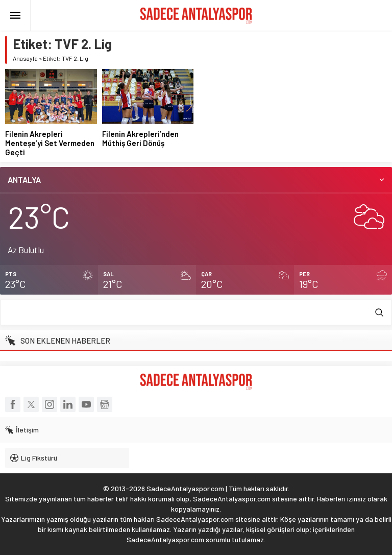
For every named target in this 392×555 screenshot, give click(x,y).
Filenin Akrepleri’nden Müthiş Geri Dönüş (140, 138)
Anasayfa (25, 58)
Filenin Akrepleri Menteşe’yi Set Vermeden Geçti (50, 143)
